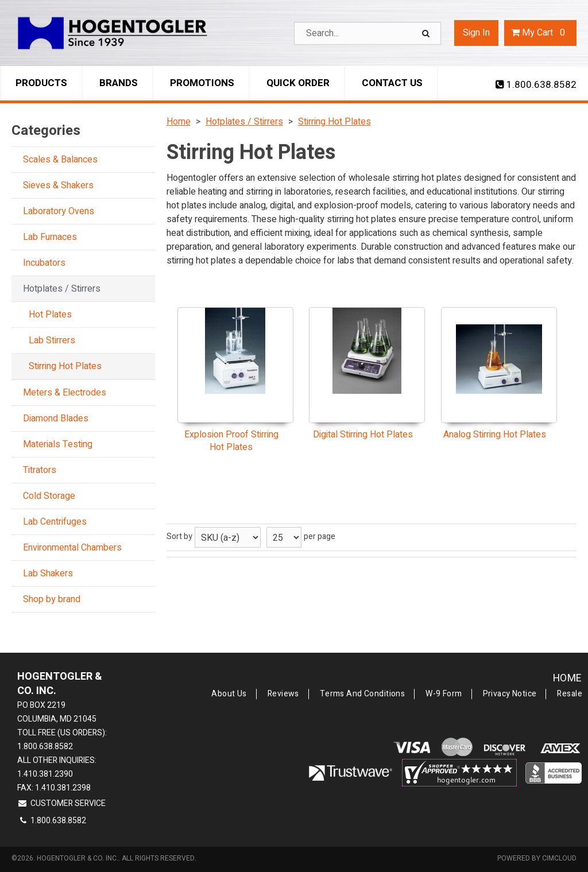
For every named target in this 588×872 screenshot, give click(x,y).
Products (41, 83)
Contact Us (392, 83)
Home (568, 678)
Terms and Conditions (362, 694)
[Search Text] (367, 33)
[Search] (427, 33)
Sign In (476, 33)
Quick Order (298, 83)
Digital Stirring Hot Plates (363, 435)
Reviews (283, 694)
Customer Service (61, 803)
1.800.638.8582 (536, 85)
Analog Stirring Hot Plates (495, 435)
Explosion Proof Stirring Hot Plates (231, 441)
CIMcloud (559, 858)
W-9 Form (444, 694)
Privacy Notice (510, 694)
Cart (540, 33)
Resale (570, 694)
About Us (229, 694)
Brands (119, 83)
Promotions (202, 83)
